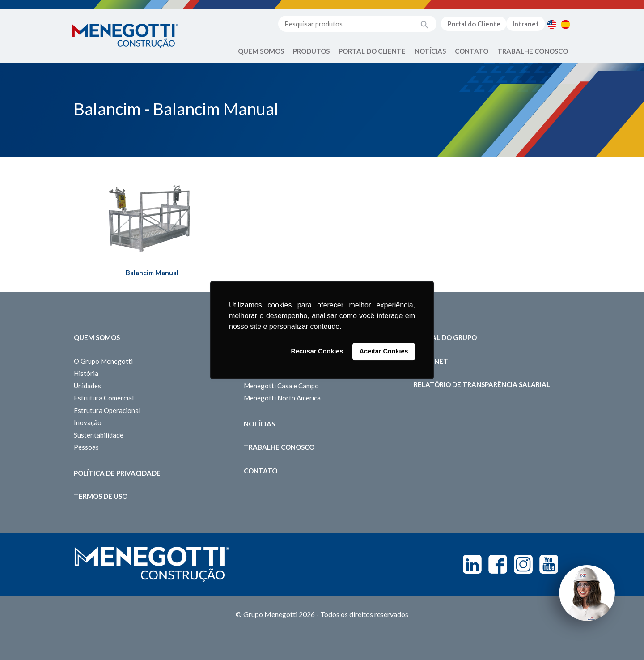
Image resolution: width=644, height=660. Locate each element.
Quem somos (97, 337)
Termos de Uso (101, 496)
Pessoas (86, 447)
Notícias (430, 51)
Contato (472, 51)
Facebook (498, 564)
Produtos (311, 51)
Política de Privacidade (117, 473)
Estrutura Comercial (104, 398)
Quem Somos (261, 51)
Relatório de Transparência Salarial (482, 384)
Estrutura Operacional (107, 410)
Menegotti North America (282, 398)
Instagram (523, 564)
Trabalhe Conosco (533, 51)
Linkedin (472, 564)
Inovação (88, 422)
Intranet (526, 24)
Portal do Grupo (445, 337)
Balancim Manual (152, 273)
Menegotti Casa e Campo (281, 386)
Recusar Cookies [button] (317, 352)
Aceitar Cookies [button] (384, 352)
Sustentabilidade (99, 435)
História (86, 373)
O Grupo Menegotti (103, 361)
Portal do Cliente (474, 24)
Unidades (87, 386)
